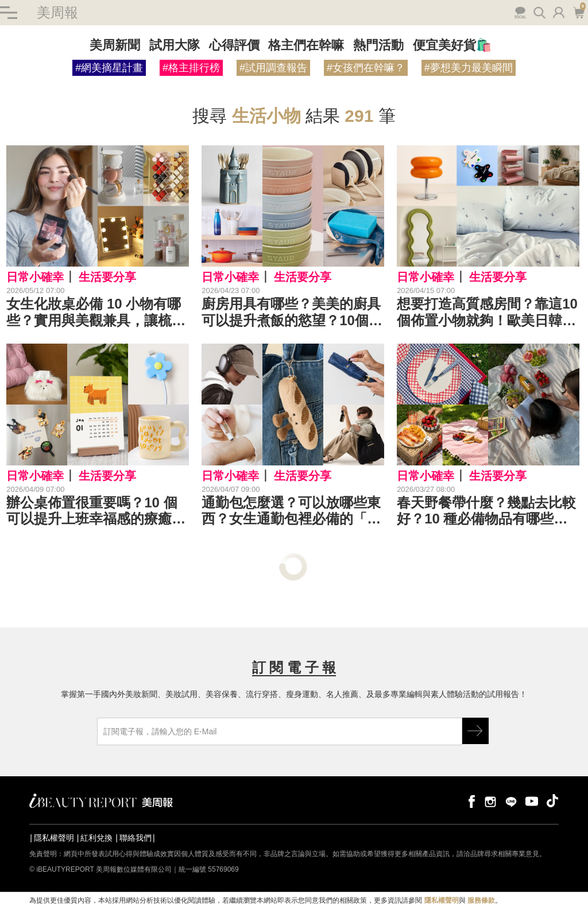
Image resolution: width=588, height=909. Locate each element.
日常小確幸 (35, 278)
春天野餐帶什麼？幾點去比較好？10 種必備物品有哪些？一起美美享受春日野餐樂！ (486, 511)
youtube (532, 801)
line (511, 801)
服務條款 (481, 901)
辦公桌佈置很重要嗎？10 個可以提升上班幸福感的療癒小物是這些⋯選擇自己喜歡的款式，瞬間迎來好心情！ (96, 511)
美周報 (57, 12)
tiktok (552, 801)
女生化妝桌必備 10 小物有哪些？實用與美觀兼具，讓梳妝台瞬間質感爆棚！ (96, 313)
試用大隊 (175, 45)
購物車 (579, 11)
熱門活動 (378, 45)
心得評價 (234, 45)
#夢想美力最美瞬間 (469, 68)
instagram (490, 801)
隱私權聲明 (54, 838)
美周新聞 (115, 45)
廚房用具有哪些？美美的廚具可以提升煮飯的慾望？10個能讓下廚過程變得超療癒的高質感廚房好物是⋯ (292, 313)
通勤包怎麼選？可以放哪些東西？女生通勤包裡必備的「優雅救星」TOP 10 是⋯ (291, 511)
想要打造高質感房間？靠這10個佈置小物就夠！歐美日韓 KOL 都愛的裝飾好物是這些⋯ (487, 313)
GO (475, 731)
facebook (470, 801)
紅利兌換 (96, 838)
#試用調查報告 (273, 68)
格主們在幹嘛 (306, 45)
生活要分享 (107, 278)
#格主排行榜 (191, 68)
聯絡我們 (136, 838)
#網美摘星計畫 (109, 68)
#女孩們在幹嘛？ (366, 68)
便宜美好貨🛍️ (452, 45)
